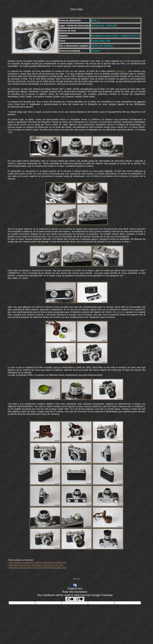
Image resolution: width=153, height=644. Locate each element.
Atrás (76, 579)
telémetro (120, 312)
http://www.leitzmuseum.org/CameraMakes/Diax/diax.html (38, 568)
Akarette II (121, 71)
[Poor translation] (80, 599)
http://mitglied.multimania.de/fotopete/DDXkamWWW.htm (38, 562)
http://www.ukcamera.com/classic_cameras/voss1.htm (36, 565)
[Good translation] (70, 599)
